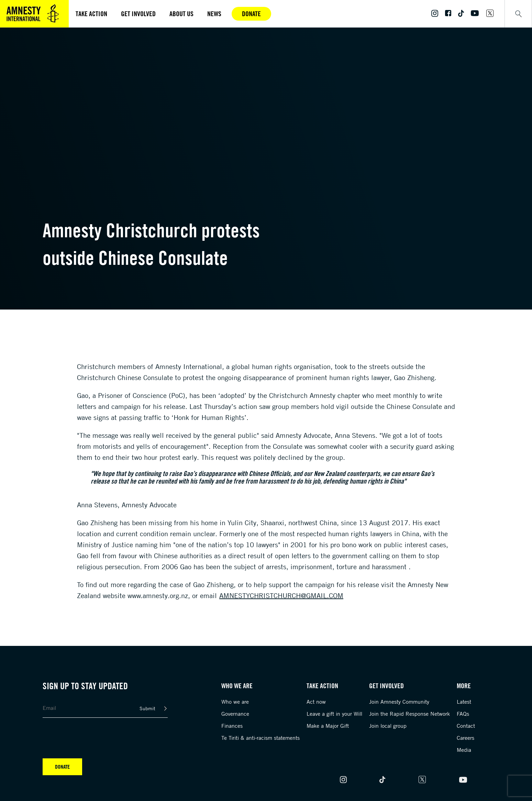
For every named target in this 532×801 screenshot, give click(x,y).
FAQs (463, 714)
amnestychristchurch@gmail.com (281, 596)
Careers (465, 738)
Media (464, 750)
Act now (316, 702)
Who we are (235, 702)
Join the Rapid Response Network (409, 714)
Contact (466, 726)
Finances (232, 726)
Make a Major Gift (328, 726)
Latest (464, 702)
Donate (251, 14)
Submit (147, 708)
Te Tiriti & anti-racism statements (261, 738)
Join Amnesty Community (399, 702)
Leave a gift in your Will (334, 714)
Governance (235, 714)
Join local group (388, 726)
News (214, 14)
